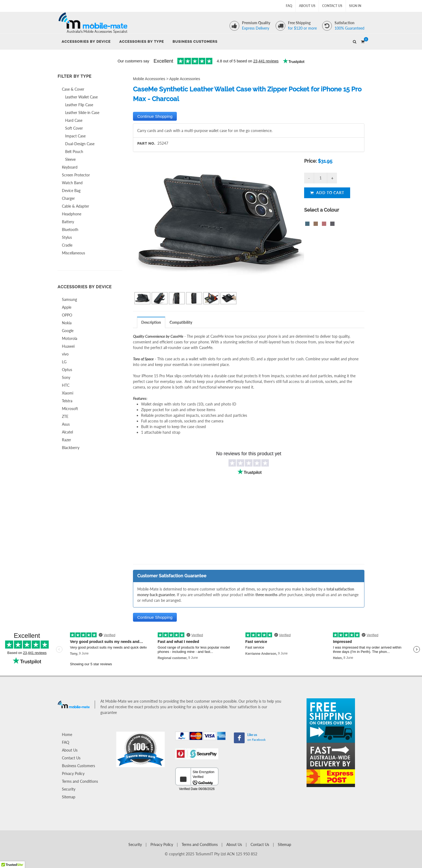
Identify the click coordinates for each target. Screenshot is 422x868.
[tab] (151, 322)
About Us (307, 6)
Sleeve (70, 159)
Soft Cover (74, 128)
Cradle (67, 245)
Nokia (67, 323)
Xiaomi (68, 393)
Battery (68, 222)
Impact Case (75, 136)
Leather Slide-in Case (82, 113)
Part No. (146, 143)
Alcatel (67, 432)
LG (64, 362)
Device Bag (71, 191)
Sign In (355, 6)
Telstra (67, 401)
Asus (66, 424)
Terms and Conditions (80, 781)
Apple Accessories (185, 79)
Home (67, 734)
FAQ (289, 6)
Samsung (69, 299)
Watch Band (72, 183)
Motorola (70, 338)
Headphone (72, 214)
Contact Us (332, 6)
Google (68, 331)
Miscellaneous (73, 253)
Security (69, 789)
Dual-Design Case (80, 144)
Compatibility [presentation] (181, 322)
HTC (66, 385)
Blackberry (71, 448)
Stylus (67, 237)
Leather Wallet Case (81, 97)
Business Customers (78, 766)
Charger (68, 198)
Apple (67, 307)
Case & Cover (73, 89)
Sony (66, 377)
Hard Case (74, 120)
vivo (65, 354)
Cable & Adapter (75, 206)
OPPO (67, 315)
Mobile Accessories (149, 79)
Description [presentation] (151, 322)
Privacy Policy (73, 773)
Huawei (68, 346)
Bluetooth (70, 230)
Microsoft (70, 409)
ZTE (65, 416)
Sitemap (69, 797)
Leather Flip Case (79, 105)
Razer (66, 440)
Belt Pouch (74, 152)
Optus (67, 370)
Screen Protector (76, 175)
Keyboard (70, 167)
